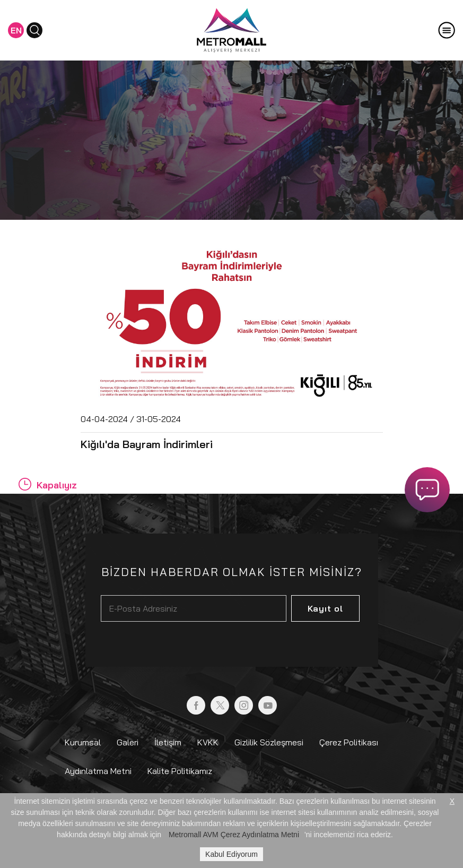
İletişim (168, 742)
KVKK (208, 742)
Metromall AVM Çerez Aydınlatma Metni (234, 835)
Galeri (128, 742)
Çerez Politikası (349, 742)
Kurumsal (83, 742)
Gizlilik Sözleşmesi (269, 742)
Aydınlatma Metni (98, 771)
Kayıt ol (325, 608)
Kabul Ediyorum (231, 854)
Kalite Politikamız (180, 771)
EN (16, 30)
